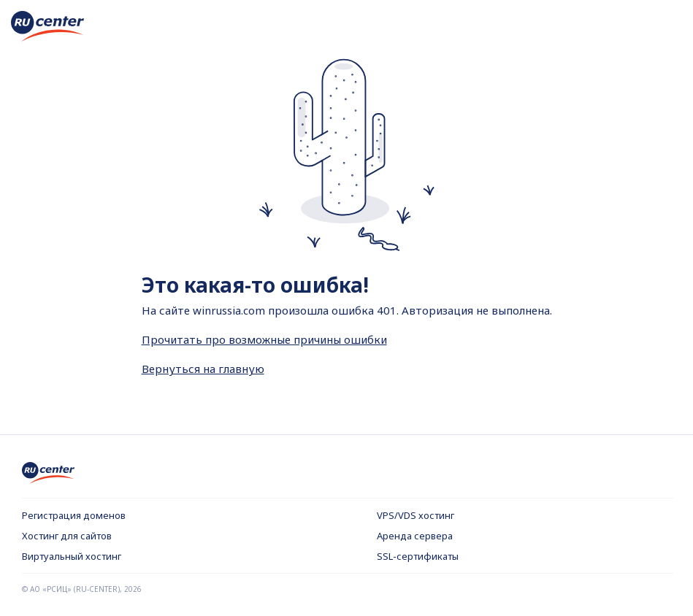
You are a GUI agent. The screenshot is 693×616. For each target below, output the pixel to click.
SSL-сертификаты (418, 556)
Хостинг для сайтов (67, 536)
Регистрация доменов (74, 515)
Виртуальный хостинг (72, 556)
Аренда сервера (415, 536)
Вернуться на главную (203, 369)
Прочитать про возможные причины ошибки (264, 339)
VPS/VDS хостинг (416, 515)
